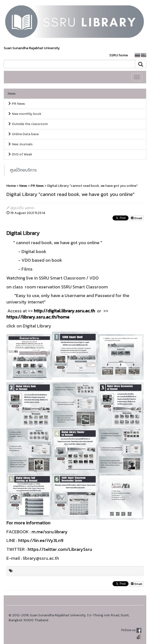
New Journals (20, 144)
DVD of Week (20, 154)
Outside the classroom (28, 124)
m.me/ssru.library (50, 532)
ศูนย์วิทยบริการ (23, 170)
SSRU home (119, 55)
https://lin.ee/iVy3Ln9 (41, 540)
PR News (16, 104)
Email (136, 218)
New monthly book (25, 114)
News (12, 94)
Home (11, 186)
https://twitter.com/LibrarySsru (60, 549)
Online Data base (23, 134)
